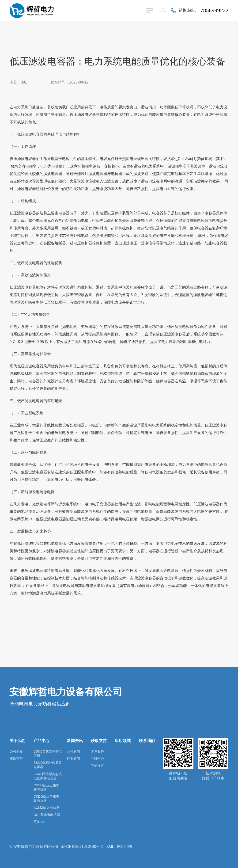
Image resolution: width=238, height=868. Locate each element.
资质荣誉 (16, 758)
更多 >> (39, 822)
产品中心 (42, 741)
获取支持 (99, 741)
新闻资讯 (75, 741)
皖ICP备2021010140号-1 (82, 847)
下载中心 (97, 758)
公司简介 (16, 751)
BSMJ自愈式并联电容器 (48, 754)
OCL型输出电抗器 (47, 815)
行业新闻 (73, 758)
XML (110, 847)
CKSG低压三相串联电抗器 (46, 787)
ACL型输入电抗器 (47, 808)
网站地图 (125, 847)
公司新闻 (73, 751)
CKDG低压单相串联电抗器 (46, 799)
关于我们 (18, 741)
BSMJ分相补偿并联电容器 (48, 765)
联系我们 (147, 741)
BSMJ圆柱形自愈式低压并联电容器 (48, 776)
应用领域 (123, 741)
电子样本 (97, 765)
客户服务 (97, 751)
